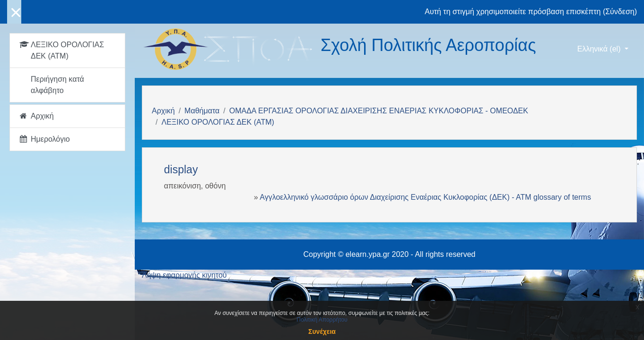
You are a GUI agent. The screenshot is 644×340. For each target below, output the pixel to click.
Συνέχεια (322, 331)
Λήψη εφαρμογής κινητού (184, 275)
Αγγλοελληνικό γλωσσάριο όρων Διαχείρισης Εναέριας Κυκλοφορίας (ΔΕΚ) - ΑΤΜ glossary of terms (425, 197)
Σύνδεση (620, 12)
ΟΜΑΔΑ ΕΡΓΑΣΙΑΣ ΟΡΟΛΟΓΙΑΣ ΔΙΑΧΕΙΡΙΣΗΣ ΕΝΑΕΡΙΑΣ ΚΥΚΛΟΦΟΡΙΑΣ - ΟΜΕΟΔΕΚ (379, 111)
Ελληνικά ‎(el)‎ (600, 49)
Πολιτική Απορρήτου (322, 320)
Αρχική (163, 111)
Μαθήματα (202, 111)
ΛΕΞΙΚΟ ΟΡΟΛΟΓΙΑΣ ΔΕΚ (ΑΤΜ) (218, 122)
